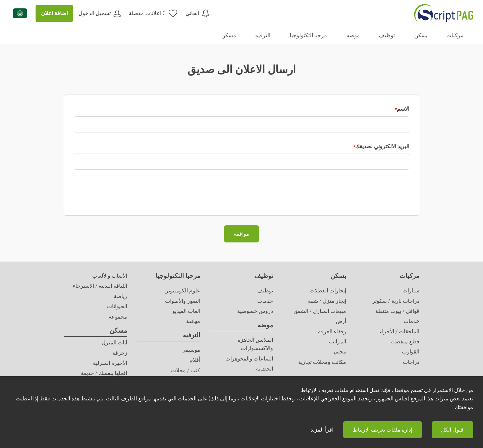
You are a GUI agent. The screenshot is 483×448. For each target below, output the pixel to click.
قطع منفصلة (405, 342)
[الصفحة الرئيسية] (444, 13)
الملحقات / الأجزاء (399, 331)
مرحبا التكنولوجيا (178, 276)
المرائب (338, 342)
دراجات (411, 362)
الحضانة (264, 369)
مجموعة (118, 317)
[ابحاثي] (198, 13)
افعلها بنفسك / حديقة (104, 373)
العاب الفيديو (186, 311)
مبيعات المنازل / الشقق (320, 311)
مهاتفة (193, 321)
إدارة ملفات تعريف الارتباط (383, 430)
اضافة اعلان (54, 13)
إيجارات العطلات (328, 291)
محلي (340, 352)
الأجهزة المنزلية (110, 363)
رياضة (120, 296)
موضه (265, 325)
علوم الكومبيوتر (183, 291)
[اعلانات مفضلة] (153, 13)
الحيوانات (117, 306)
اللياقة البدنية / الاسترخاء (100, 286)
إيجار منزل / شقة (327, 301)
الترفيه (192, 335)
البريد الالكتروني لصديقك (382, 146)
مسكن (118, 330)
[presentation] (358, 192)
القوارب (411, 352)
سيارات (411, 291)
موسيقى (191, 350)
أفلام (195, 360)
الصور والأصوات (183, 301)
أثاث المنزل (114, 343)
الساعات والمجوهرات (249, 359)
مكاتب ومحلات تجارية (322, 362)
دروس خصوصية (255, 311)
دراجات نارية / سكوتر (396, 301)
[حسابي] (100, 13)
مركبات (409, 276)
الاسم (403, 109)
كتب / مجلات (186, 370)
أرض (341, 321)
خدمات (411, 321)
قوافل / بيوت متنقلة (397, 311)
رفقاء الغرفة (332, 331)
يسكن (338, 276)
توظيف (264, 276)
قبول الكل (452, 430)
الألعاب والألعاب (110, 276)
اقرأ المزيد (322, 430)
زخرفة (120, 353)
